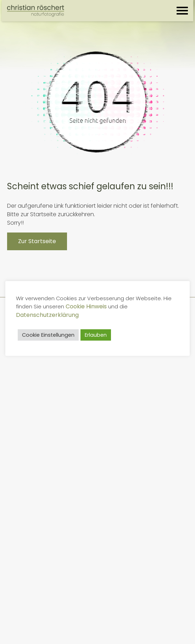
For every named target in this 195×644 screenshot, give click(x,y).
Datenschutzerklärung (47, 315)
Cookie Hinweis (86, 306)
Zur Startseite (37, 241)
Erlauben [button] (96, 335)
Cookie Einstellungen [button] (48, 335)
